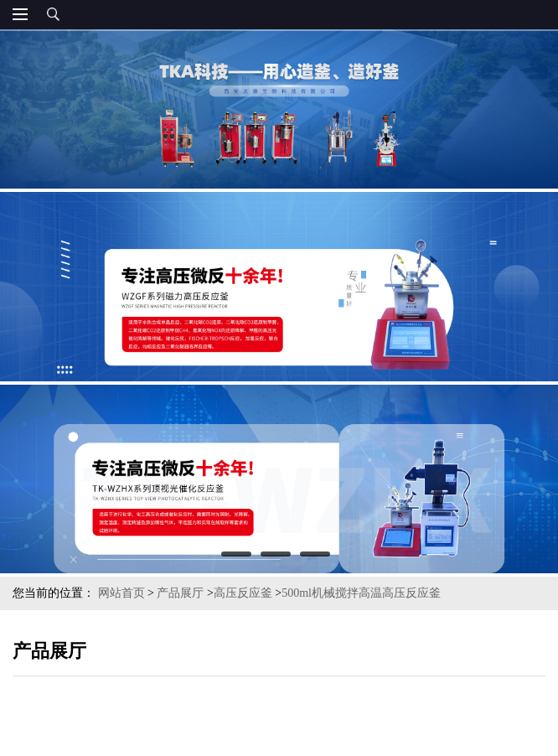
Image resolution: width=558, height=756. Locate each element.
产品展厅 (180, 593)
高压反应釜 (243, 593)
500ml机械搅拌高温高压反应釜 (361, 593)
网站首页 (121, 593)
